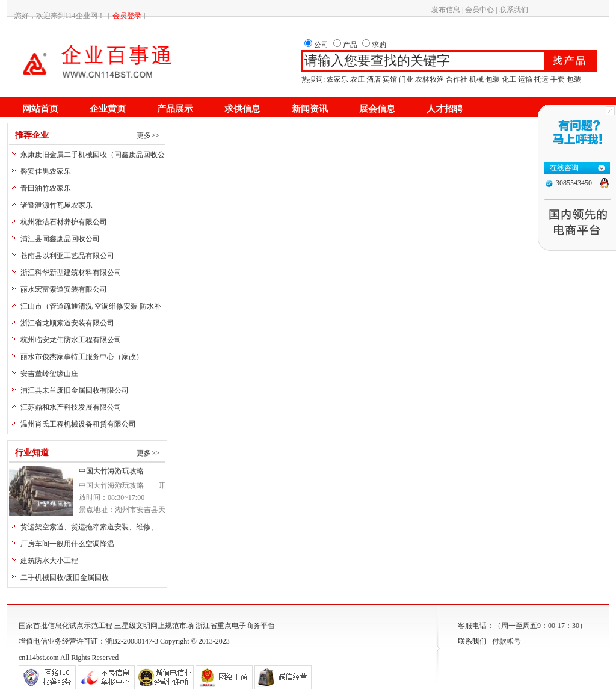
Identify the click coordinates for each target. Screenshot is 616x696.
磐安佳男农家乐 (46, 171)
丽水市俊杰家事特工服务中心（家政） (82, 357)
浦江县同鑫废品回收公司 (60, 239)
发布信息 (446, 10)
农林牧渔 (430, 79)
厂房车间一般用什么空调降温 (67, 544)
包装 (493, 79)
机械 (476, 79)
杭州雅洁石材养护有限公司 (64, 222)
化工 (509, 79)
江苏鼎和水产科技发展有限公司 (71, 407)
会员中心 (479, 10)
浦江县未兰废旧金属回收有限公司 (75, 390)
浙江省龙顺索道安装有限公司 (67, 323)
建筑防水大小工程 (49, 561)
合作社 (457, 79)
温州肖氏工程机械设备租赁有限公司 (78, 424)
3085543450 (574, 183)
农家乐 (337, 79)
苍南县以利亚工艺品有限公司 (67, 256)
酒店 (374, 79)
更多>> (148, 135)
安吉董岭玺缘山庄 (49, 374)
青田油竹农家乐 (46, 188)
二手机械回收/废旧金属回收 (65, 577)
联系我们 (514, 10)
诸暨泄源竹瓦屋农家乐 (57, 205)
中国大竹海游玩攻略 (111, 471)
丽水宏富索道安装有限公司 (64, 289)
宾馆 (390, 79)
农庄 (357, 79)
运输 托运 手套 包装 (550, 79)
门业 (406, 79)
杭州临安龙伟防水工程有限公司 (71, 340)
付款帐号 (507, 641)
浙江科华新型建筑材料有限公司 (71, 273)
